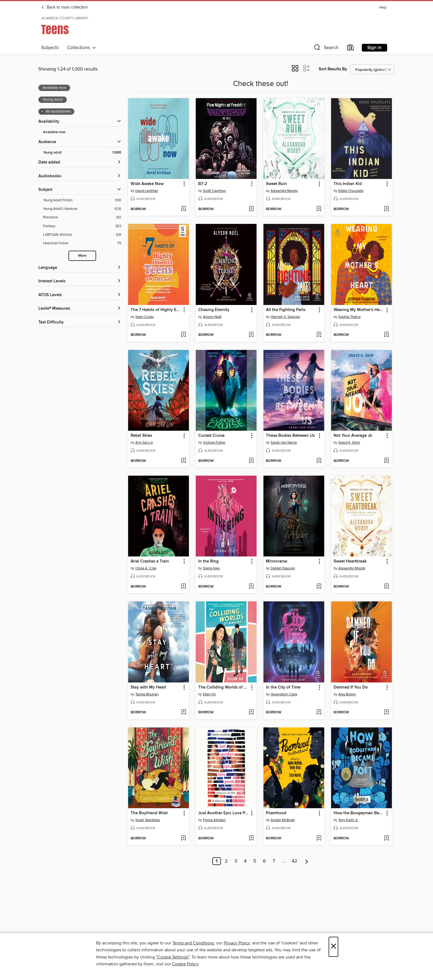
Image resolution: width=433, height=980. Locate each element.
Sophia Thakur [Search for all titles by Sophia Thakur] (349, 317)
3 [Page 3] (236, 861)
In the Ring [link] (208, 561)
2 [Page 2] (226, 861)
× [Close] (333, 947)
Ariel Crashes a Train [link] (150, 561)
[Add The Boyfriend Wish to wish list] (184, 839)
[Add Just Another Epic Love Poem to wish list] (251, 839)
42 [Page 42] (295, 861)
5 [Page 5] (255, 861)
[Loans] (351, 49)
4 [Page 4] (245, 861)
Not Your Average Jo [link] (353, 436)
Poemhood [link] (276, 813)
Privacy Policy (237, 943)
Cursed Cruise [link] (211, 436)
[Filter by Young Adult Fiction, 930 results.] (82, 200)
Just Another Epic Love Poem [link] (224, 813)
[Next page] (307, 861)
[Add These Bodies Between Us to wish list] (319, 461)
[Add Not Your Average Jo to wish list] (386, 461)
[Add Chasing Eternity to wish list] (251, 335)
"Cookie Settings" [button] (173, 957)
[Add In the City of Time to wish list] (319, 713)
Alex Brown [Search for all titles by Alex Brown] (347, 694)
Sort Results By (333, 69)
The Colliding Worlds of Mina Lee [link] (224, 687)
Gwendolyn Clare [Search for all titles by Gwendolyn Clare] (284, 694)
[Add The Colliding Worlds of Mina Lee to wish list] (251, 713)
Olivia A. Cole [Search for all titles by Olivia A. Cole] (146, 568)
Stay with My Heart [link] (148, 687)
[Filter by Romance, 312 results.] (82, 217)
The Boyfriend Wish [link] (149, 813)
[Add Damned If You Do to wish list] (386, 713)
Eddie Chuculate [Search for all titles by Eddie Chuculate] (351, 191)
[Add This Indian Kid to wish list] (386, 209)
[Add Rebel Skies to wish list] (184, 461)
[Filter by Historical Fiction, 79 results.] (82, 243)
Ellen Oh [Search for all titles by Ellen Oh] (209, 694)
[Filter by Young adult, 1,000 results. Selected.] (82, 153)
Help (383, 8)
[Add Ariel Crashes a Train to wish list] (184, 587)
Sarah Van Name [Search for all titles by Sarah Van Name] (284, 443)
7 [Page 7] (274, 861)
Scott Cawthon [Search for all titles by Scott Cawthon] (214, 191)
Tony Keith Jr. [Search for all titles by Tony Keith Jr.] (348, 820)
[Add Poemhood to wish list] (319, 839)
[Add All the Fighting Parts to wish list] (319, 335)
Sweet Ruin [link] (276, 184)
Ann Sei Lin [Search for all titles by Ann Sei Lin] (144, 443)
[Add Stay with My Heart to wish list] (184, 713)
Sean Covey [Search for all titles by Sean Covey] (145, 317)
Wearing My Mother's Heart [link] (359, 310)
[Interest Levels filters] (80, 281)
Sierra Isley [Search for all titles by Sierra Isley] (211, 568)
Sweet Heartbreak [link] (350, 561)
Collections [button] (82, 48)
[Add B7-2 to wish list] (251, 209)
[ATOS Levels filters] (80, 295)
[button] (326, 49)
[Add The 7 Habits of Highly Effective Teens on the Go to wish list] (184, 335)
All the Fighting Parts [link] (286, 310)
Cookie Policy (185, 964)
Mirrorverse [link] (277, 561)
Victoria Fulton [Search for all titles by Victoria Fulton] (214, 443)
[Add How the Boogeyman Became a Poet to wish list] (386, 839)
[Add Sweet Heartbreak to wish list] (386, 587)
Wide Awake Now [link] (147, 184)
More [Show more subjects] (82, 256)
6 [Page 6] (264, 861)
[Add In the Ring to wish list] (251, 587)
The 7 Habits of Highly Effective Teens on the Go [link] (156, 310)
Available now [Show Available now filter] (54, 132)
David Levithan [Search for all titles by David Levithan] (147, 191)
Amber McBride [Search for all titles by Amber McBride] (283, 820)
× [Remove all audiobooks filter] (42, 112)
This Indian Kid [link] (348, 184)
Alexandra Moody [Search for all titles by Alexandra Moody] (284, 191)
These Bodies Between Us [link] (290, 436)
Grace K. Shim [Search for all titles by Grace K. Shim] (349, 443)
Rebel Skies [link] (141, 436)
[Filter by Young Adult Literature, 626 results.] (82, 209)
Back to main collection (64, 7)
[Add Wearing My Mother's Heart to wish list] (386, 335)
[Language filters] (80, 268)
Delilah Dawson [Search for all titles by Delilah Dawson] (283, 568)
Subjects (50, 48)
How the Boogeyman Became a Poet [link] (359, 813)
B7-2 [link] (203, 184)
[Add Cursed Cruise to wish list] (251, 461)
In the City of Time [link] (283, 687)
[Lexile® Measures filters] (80, 309)
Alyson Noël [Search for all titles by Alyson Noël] (212, 317)
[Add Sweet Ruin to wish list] (319, 209)
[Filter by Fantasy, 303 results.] (82, 226)
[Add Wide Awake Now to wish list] (184, 209)
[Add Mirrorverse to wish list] (319, 587)
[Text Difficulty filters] (80, 322)
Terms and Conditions (193, 943)
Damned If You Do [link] (351, 687)
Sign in (374, 48)
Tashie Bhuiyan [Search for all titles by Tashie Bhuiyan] (147, 694)
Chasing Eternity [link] (214, 310)
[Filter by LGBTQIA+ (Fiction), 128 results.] (82, 235)
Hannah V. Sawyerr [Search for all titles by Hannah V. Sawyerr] (285, 317)
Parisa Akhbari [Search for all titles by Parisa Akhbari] (214, 820)
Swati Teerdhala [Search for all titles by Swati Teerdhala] (148, 820)
